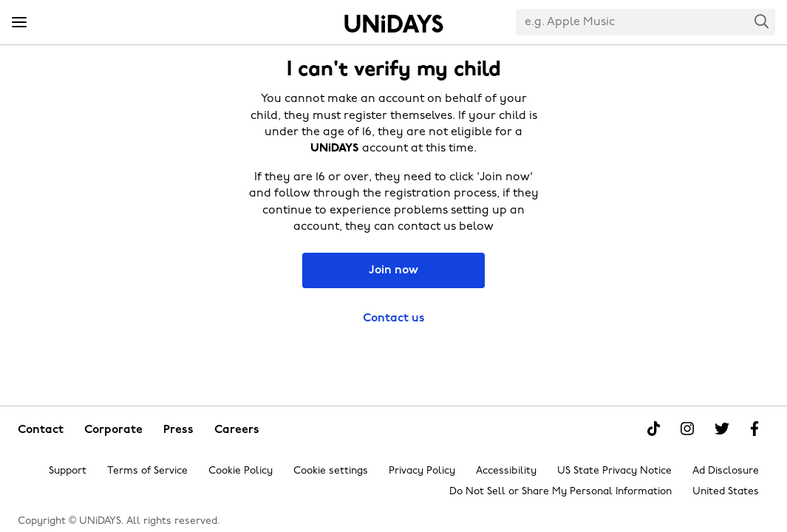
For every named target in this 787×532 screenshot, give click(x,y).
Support (68, 471)
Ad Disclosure (726, 471)
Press (178, 430)
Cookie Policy (241, 471)
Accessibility (506, 471)
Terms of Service (147, 471)
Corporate (113, 430)
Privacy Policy (422, 471)
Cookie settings (331, 471)
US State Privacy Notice (614, 471)
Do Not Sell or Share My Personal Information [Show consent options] (561, 492)
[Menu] (19, 23)
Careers (237, 430)
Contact (41, 430)
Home (394, 24)
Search (762, 21)
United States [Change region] (726, 492)
